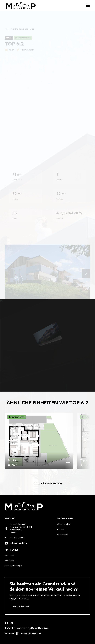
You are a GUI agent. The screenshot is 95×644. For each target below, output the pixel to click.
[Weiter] (86, 442)
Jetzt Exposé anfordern (48, 47)
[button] (88, 5)
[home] (20, 5)
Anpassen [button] (48, 629)
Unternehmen (63, 534)
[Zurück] (9, 442)
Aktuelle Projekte (64, 524)
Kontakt (61, 529)
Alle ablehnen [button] (47, 637)
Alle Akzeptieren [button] (48, 621)
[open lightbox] (48, 93)
